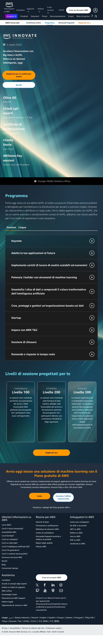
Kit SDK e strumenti (78, 525)
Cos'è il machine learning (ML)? (15, 554)
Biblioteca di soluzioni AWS (47, 529)
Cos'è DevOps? (8, 536)
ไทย (20, 621)
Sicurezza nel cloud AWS (12, 557)
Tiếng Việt (89, 617)
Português (79, 617)
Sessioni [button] (11, 227)
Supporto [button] (31, 10)
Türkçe (4, 621)
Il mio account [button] (51, 10)
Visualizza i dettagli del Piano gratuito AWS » (51, 507)
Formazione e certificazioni (47, 525)
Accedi (61, 10)
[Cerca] (96, 17)
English (43, 617)
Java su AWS (75, 536)
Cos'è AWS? (7, 525)
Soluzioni (35, 16)
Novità (4, 561)
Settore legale (7, 602)
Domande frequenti (66, 23)
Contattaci (21, 10)
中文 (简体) (43, 621)
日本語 (26, 621)
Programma (50, 23)
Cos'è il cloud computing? (12, 528)
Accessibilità (15, 628)
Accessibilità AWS (9, 532)
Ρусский (13, 621)
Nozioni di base (42, 522)
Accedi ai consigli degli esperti (14, 584)
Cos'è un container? (10, 539)
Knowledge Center (9, 594)
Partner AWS (41, 546)
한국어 (34, 621)
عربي (11, 617)
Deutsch (35, 617)
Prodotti (24, 16)
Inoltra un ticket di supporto (13, 587)
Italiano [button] (41, 10)
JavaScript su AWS (78, 544)
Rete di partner (84, 16)
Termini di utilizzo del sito (33, 628)
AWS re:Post (7, 591)
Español (52, 617)
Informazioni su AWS (9, 10)
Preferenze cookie (53, 628)
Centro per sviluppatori (80, 522)
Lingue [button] (22, 227)
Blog (4, 564)
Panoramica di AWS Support (13, 598)
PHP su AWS (75, 540)
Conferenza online (34, 23)
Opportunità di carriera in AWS (15, 605)
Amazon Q (11, 16)
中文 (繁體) (54, 621)
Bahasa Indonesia (22, 617)
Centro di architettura (45, 533)
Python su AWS (76, 533)
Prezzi (45, 16)
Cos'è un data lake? (10, 543)
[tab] (11, 227)
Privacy (5, 628)
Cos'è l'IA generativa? (11, 550)
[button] (79, 10)
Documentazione (58, 16)
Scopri (71, 16)
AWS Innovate (12, 23)
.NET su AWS (75, 529)
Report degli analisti (44, 543)
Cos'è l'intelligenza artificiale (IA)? (16, 546)
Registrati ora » (85, 23)
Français (60, 617)
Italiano (69, 617)
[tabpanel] (51, 298)
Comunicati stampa (10, 568)
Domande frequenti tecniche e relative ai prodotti (48, 538)
